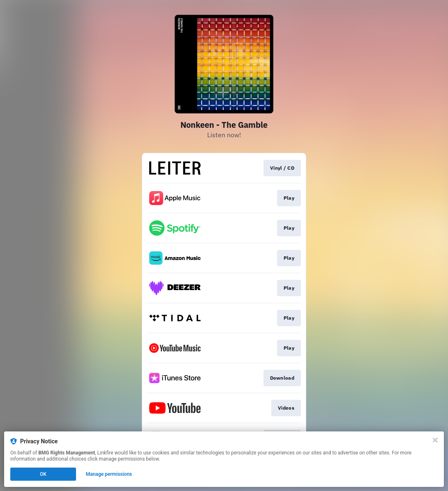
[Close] (435, 440)
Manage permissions (109, 474)
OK (43, 474)
